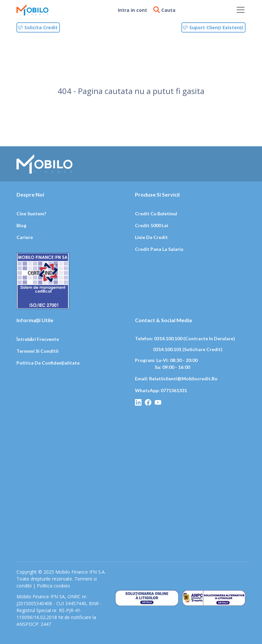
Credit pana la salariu (159, 249)
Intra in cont (132, 10)
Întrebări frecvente (38, 339)
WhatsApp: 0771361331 (161, 390)
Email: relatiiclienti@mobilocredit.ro (176, 379)
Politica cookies (53, 586)
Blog (21, 225)
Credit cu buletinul (156, 214)
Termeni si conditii (38, 351)
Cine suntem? (31, 214)
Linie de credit (151, 237)
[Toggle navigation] (241, 10)
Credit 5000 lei (152, 225)
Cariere (25, 237)
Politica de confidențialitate (48, 363)
